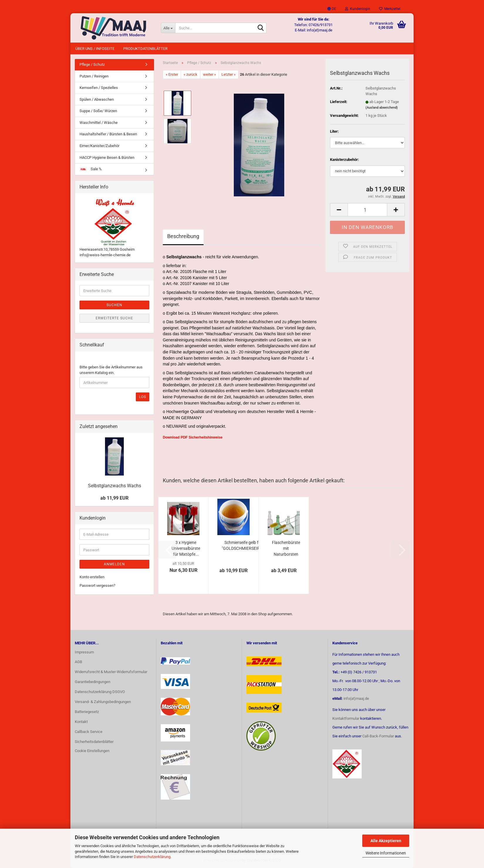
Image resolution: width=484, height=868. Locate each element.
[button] (332, 9)
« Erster (172, 74)
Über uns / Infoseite (95, 49)
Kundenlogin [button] (358, 9)
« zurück (191, 74)
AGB (78, 662)
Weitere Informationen (386, 853)
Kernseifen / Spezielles (99, 88)
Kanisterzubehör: (345, 160)
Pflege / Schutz (92, 64)
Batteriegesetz (87, 712)
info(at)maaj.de (356, 698)
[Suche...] (168, 28)
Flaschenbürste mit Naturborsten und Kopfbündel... (286, 549)
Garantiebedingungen (93, 682)
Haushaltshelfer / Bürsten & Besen (108, 134)
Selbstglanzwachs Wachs (115, 486)
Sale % (91, 169)
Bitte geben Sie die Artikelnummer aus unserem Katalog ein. (111, 370)
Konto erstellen (92, 577)
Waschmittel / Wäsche (99, 123)
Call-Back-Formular (378, 736)
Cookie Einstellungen (92, 751)
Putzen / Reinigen (94, 76)
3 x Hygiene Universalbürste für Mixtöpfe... (186, 548)
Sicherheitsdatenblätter (94, 742)
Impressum (84, 652)
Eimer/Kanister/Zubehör (99, 146)
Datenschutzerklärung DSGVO (100, 692)
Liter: (334, 131)
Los (143, 397)
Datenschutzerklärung (152, 857)
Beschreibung (183, 236)
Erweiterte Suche (114, 318)
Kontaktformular (346, 718)
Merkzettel (390, 9)
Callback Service (89, 732)
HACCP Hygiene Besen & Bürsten (107, 157)
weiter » (209, 74)
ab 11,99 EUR (114, 498)
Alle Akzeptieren (386, 841)
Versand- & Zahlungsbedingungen (103, 702)
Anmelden (114, 564)
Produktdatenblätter (145, 49)
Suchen (114, 305)
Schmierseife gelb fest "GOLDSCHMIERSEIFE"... (244, 545)
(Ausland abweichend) (382, 108)
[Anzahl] (367, 210)
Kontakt (81, 722)
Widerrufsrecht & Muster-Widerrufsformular (111, 672)
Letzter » (229, 74)
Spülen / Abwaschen (97, 99)
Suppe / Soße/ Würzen (98, 111)
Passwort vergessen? (97, 585)
